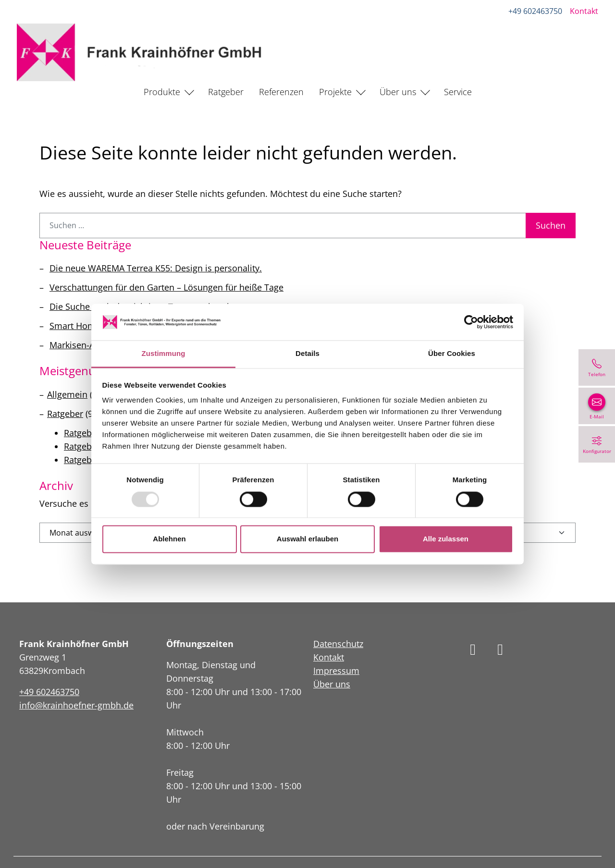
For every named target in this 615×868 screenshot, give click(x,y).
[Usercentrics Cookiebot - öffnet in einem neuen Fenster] (471, 322)
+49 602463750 (535, 11)
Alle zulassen (446, 539)
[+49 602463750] (597, 367)
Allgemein (67, 394)
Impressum (336, 671)
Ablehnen (169, 539)
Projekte (335, 92)
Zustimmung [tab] (164, 354)
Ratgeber (226, 92)
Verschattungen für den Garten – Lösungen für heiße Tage (166, 287)
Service (458, 92)
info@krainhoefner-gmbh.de (76, 705)
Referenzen (281, 92)
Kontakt (584, 11)
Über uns (398, 92)
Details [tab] (307, 354)
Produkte (162, 92)
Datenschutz (338, 644)
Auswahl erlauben (307, 539)
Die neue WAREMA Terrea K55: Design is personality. (156, 268)
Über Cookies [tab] (452, 354)
